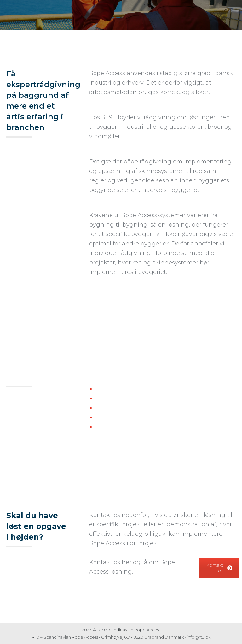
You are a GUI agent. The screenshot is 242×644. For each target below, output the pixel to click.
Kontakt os (219, 568)
